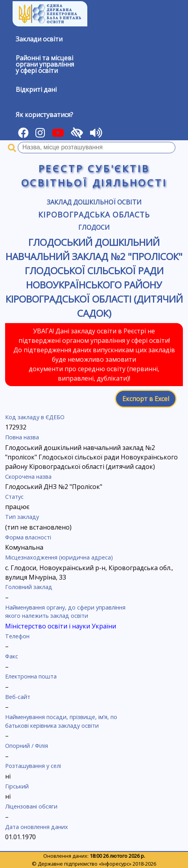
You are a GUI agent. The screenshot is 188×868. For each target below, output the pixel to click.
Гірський (17, 786)
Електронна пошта (31, 676)
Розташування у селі (33, 766)
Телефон (17, 636)
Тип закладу (22, 517)
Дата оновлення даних (37, 827)
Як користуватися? (44, 115)
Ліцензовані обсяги (31, 806)
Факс (12, 656)
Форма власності (28, 537)
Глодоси (94, 227)
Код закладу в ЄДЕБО (35, 417)
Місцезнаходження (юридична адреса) (59, 557)
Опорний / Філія (27, 746)
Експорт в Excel (146, 399)
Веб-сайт (18, 697)
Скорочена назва (28, 477)
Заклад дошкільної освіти (94, 202)
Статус (14, 497)
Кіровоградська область (94, 215)
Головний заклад (29, 587)
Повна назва (22, 437)
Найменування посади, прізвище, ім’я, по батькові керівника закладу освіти (61, 721)
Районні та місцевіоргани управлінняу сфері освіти (45, 64)
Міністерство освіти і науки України (61, 626)
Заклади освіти (39, 39)
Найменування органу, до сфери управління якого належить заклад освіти (65, 612)
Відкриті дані (36, 89)
